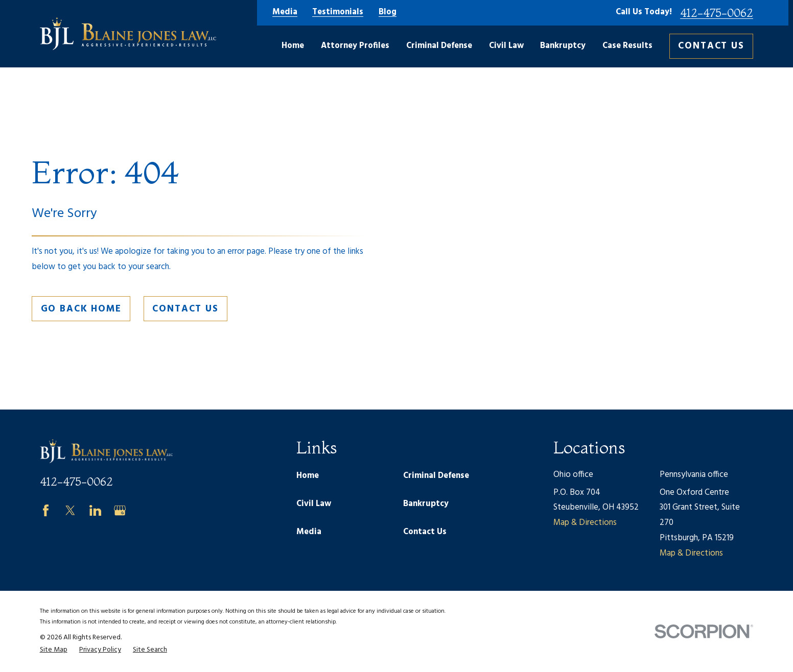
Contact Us (711, 46)
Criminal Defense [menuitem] (439, 46)
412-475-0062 (717, 13)
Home (308, 476)
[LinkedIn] (95, 510)
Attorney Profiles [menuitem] (355, 46)
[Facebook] (46, 510)
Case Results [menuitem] (627, 46)
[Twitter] (70, 510)
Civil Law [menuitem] (506, 46)
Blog (388, 13)
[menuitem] (54, 650)
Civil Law (314, 504)
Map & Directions (585, 523)
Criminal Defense (436, 476)
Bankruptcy (426, 504)
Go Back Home (81, 309)
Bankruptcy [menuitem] (563, 46)
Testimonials (338, 13)
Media (285, 13)
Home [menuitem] (293, 46)
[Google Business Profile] (120, 510)
